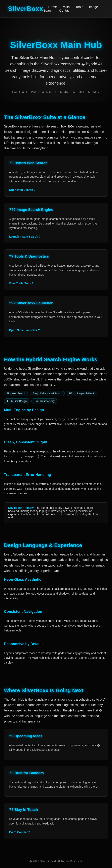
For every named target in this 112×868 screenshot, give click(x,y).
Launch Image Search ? (25, 237)
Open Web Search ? (22, 190)
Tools (79, 7)
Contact (65, 11)
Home (52, 7)
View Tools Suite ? (21, 283)
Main (66, 7)
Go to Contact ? (20, 832)
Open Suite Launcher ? (24, 330)
